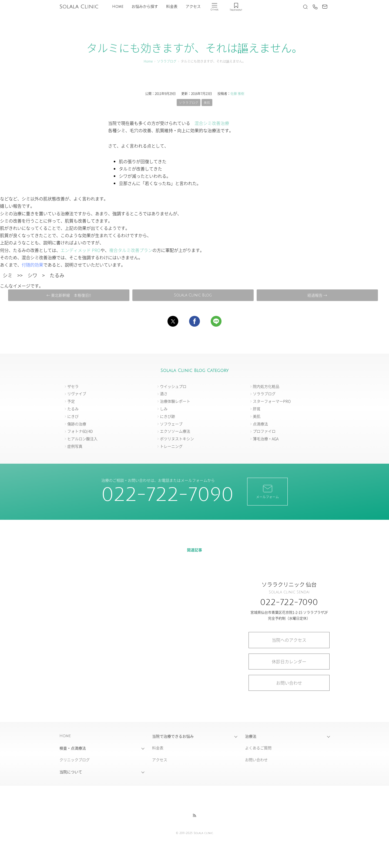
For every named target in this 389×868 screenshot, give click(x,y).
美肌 (207, 102)
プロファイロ (264, 431)
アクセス (193, 7)
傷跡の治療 (77, 424)
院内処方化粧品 (266, 386)
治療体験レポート (175, 401)
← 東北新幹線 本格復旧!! (70, 295)
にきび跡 (167, 416)
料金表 (172, 7)
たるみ (73, 409)
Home (118, 7)
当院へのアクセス (289, 640)
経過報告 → (316, 295)
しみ (164, 409)
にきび (73, 416)
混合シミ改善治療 (212, 123)
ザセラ (73, 386)
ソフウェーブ (171, 424)
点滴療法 (260, 424)
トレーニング (171, 446)
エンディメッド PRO (81, 250)
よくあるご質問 (258, 748)
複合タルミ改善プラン (131, 250)
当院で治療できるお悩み (173, 736)
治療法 (251, 736)
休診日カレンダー (289, 661)
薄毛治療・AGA (266, 439)
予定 (71, 401)
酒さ (164, 394)
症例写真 (75, 446)
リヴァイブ (77, 394)
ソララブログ (167, 61)
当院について (71, 772)
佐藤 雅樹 (237, 93)
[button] (173, 322)
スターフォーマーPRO (272, 401)
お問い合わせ (289, 683)
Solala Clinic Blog (193, 295)
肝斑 (257, 409)
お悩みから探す (145, 7)
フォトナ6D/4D (80, 431)
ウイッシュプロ (173, 386)
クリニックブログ (75, 760)
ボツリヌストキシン (177, 439)
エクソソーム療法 (175, 431)
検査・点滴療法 (73, 748)
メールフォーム (267, 491)
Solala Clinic (79, 7)
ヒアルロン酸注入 (82, 439)
